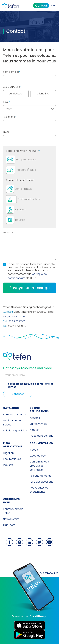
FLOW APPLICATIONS (13, 445)
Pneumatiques (12, 459)
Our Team (9, 525)
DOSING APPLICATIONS (39, 410)
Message (8, 232)
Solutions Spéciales (15, 431)
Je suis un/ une (12, 87)
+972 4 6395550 (16, 321)
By (49, 573)
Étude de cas (38, 456)
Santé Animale (38, 424)
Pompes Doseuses (14, 415)
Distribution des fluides (13, 423)
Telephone (10, 117)
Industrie (35, 418)
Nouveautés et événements (39, 490)
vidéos (34, 450)
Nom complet (11, 72)
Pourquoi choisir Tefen (13, 511)
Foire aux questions (41, 482)
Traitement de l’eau (41, 436)
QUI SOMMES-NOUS (12, 501)
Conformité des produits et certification (39, 466)
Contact (41, 6)
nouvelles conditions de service (31, 385)
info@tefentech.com (15, 317)
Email (7, 132)
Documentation (41, 443)
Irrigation (35, 430)
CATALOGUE (11, 408)
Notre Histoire (11, 519)
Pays (6, 102)
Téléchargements (40, 476)
